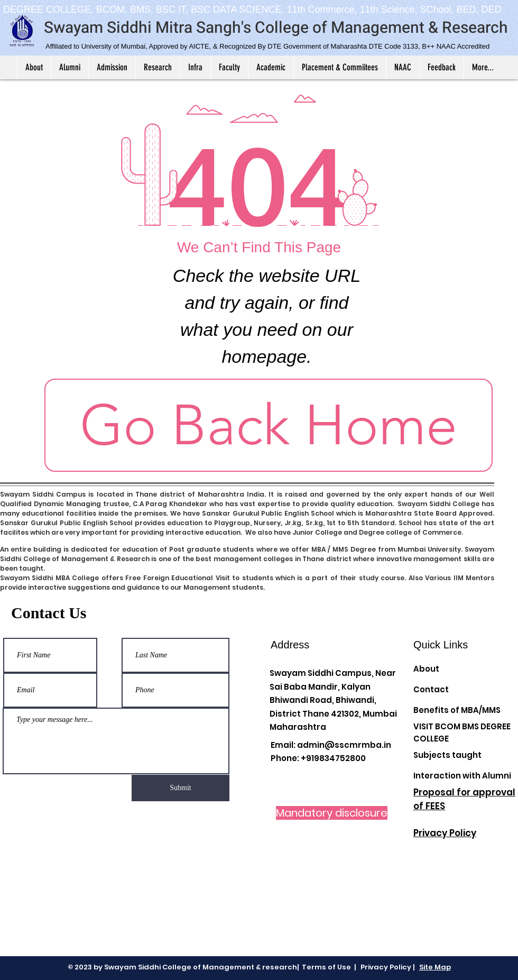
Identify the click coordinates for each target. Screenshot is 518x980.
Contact (431, 689)
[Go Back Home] (269, 425)
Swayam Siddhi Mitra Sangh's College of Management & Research (276, 28)
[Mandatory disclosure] (332, 813)
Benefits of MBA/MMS (457, 710)
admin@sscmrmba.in (344, 745)
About (426, 669)
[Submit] (181, 788)
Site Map (435, 967)
